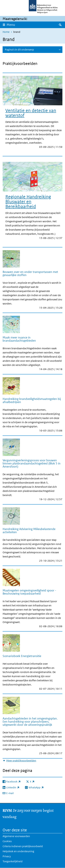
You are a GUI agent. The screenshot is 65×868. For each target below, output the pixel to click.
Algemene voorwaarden (16, 836)
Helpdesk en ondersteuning (18, 851)
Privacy (7, 856)
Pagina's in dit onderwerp (19, 50)
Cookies (7, 841)
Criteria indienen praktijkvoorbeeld (23, 846)
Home (6, 32)
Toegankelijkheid (13, 861)
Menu (11, 25)
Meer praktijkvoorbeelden (21, 761)
